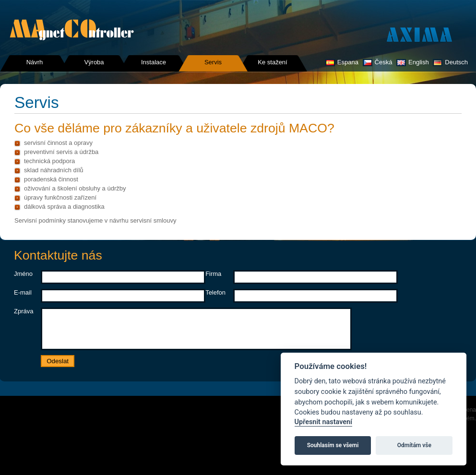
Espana (342, 62)
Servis (213, 62)
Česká (378, 62)
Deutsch (450, 62)
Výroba (94, 62)
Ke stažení (272, 62)
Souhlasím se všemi (333, 445)
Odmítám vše (414, 445)
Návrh (35, 62)
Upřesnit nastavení (323, 422)
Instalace (154, 62)
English (413, 62)
